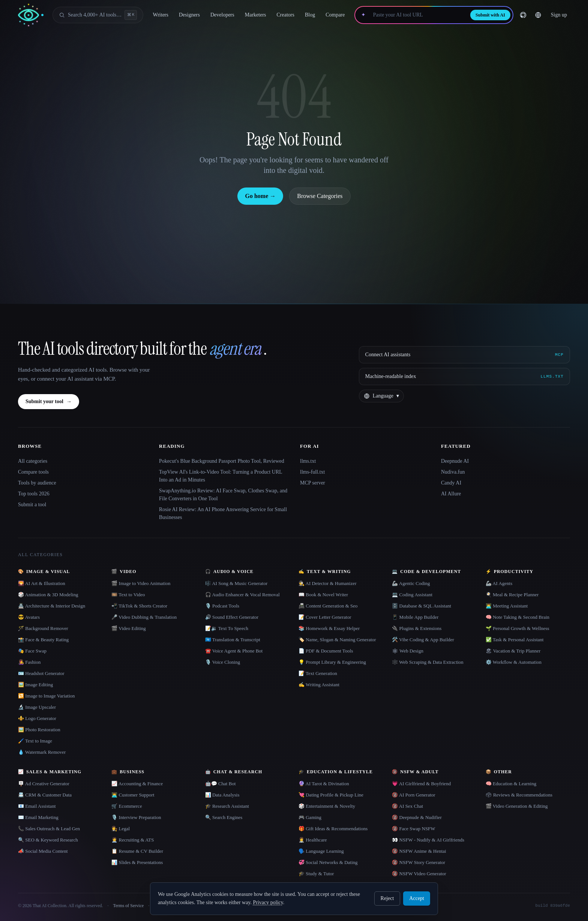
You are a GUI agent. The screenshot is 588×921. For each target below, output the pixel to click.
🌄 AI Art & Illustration (42, 583)
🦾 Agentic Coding (411, 583)
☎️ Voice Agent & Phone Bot (234, 651)
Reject (387, 898)
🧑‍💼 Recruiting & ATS (133, 840)
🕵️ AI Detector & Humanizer (328, 583)
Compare (335, 15)
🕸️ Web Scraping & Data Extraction (428, 662)
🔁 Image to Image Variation (46, 696)
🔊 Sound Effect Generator (232, 617)
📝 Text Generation (318, 673)
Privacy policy (268, 902)
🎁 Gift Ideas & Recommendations (333, 829)
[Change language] (538, 15)
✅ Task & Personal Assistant (515, 640)
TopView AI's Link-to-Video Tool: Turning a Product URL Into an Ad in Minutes (220, 476)
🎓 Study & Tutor (316, 874)
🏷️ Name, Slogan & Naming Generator (337, 640)
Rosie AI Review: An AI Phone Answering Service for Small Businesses (223, 513)
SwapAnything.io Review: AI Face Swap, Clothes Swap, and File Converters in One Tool (223, 495)
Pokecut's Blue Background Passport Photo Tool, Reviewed (222, 461)
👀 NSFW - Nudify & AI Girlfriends (428, 840)
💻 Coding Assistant (412, 595)
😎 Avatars (29, 617)
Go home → (260, 196)
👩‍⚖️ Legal (121, 829)
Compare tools (33, 472)
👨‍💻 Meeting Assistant (507, 606)
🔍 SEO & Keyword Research (48, 840)
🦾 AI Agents (499, 583)
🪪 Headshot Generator (41, 673)
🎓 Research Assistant (227, 806)
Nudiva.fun (453, 472)
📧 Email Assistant (37, 806)
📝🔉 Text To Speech (227, 628)
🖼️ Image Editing (35, 685)
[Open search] (98, 15)
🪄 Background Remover (43, 628)
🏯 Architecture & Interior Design (52, 606)
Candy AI (451, 483)
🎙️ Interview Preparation (136, 817)
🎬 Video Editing (129, 628)
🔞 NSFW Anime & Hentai (419, 851)
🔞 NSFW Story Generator (418, 862)
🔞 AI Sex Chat (407, 806)
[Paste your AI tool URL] (418, 15)
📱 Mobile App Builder (415, 617)
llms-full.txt (313, 472)
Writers (161, 15)
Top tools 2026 (34, 494)
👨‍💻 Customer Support (133, 795)
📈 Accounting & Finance (137, 784)
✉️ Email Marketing (38, 817)
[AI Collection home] (31, 15)
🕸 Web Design (408, 651)
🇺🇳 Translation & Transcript (233, 640)
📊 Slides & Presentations (137, 862)
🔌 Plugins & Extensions (417, 628)
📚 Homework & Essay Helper (329, 628)
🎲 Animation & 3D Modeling (48, 595)
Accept (417, 898)
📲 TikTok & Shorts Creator (139, 606)
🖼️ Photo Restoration (39, 730)
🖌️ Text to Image (35, 741)
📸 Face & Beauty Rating (43, 640)
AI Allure (451, 494)
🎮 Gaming (310, 817)
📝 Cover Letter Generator (325, 617)
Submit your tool (49, 402)
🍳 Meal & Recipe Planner (512, 595)
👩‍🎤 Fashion (29, 662)
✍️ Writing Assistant (319, 685)
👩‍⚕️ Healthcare (313, 840)
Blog (310, 15)
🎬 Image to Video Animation (141, 583)
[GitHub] (523, 15)
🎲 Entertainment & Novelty (327, 806)
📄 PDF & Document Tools (326, 651)
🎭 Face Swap (32, 651)
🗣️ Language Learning (321, 851)
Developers (222, 15)
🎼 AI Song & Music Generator (236, 583)
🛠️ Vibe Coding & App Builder (423, 640)
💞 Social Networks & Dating (328, 862)
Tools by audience (37, 483)
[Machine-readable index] (464, 376)
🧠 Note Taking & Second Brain (517, 617)
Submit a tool (32, 505)
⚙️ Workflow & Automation (514, 662)
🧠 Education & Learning (511, 784)
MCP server (313, 483)
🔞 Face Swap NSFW (413, 829)
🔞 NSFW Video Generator (419, 874)
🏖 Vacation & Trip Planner (513, 651)
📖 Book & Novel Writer (323, 595)
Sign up (559, 15)
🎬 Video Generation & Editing (517, 806)
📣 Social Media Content (43, 851)
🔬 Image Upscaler (37, 707)
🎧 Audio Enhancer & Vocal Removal (242, 595)
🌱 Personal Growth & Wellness (517, 628)
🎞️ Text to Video (128, 595)
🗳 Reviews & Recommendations (519, 795)
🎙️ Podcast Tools (222, 606)
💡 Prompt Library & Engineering (332, 662)
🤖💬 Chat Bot (220, 784)
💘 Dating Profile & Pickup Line (331, 795)
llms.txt (308, 461)
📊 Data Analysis (222, 795)
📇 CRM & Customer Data (45, 795)
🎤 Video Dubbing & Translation (144, 617)
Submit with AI (490, 15)
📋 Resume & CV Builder (137, 851)
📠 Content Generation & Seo (328, 606)
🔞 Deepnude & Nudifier (417, 817)
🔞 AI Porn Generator (413, 795)
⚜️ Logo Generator (37, 718)
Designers (189, 15)
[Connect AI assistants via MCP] (464, 355)
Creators (286, 15)
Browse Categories (320, 196)
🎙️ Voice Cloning (223, 662)
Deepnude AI (455, 461)
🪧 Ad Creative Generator (44, 784)
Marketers (256, 15)
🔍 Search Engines (224, 817)
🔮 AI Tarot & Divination (324, 784)
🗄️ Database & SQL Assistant (421, 606)
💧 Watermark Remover (42, 752)
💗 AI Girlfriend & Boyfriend (421, 784)
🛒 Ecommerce (127, 806)
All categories (33, 461)
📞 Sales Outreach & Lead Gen (49, 829)
